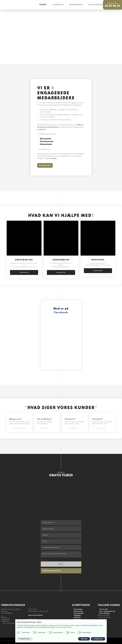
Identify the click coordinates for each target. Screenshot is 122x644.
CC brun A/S (103, 609)
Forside (43, 5)
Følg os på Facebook (35, 615)
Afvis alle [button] (84, 639)
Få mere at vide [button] (25, 639)
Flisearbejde (58, 5)
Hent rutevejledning (10, 623)
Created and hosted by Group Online (11, 641)
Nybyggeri (77, 615)
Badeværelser (79, 611)
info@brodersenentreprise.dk (38, 611)
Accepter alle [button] (98, 639)
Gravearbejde (79, 613)
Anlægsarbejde (96, 5)
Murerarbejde (76, 5)
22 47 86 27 (32, 609)
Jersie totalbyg (104, 613)
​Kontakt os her (45, 165)
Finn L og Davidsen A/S (107, 611)
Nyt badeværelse (47, 141)
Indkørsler (77, 617)
